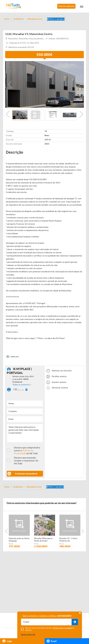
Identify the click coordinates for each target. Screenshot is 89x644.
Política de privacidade (63, 628)
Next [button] (79, 84)
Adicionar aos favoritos (62, 371)
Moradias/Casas (34, 487)
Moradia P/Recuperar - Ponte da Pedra (44, 540)
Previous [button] (10, 84)
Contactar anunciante (26, 474)
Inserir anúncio (66, 6)
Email (52, 641)
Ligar (7, 641)
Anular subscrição (28, 634)
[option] (44, 84)
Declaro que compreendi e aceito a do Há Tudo (27, 450)
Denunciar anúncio (60, 388)
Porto (11, 544)
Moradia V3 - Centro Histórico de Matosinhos (68, 540)
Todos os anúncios (21, 385)
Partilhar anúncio (59, 377)
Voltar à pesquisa (56, 19)
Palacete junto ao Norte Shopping (19, 540)
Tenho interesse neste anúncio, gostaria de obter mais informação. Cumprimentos (25, 433)
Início (7, 487)
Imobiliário (18, 487)
